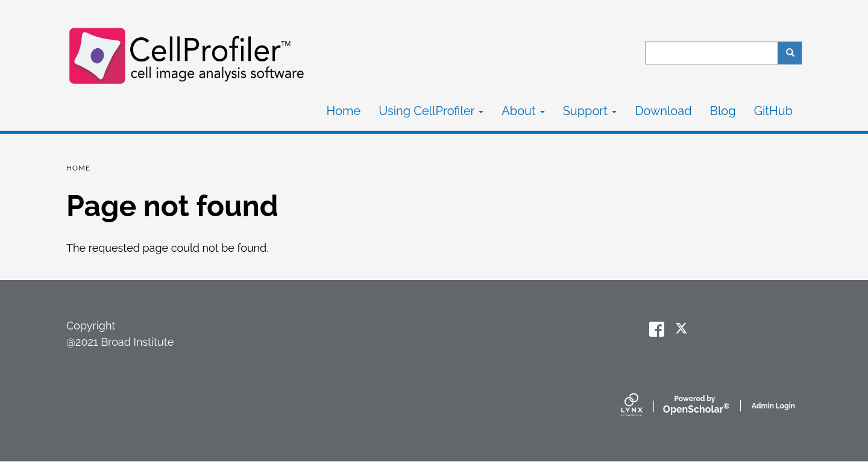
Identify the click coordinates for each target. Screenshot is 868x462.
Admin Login (773, 406)
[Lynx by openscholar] (642, 406)
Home (344, 111)
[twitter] (683, 329)
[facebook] (657, 329)
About (523, 111)
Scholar (695, 405)
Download (663, 111)
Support (590, 111)
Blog (723, 111)
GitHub (773, 111)
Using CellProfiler (431, 111)
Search (794, 53)
